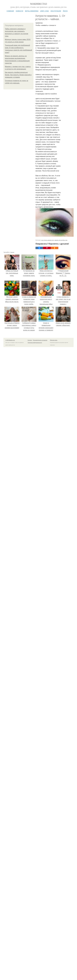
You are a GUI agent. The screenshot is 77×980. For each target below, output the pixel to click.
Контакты (30, 340)
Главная (10, 11)
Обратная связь (54, 340)
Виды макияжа (32, 11)
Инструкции (56, 11)
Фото (65, 11)
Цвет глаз (45, 11)
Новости (19, 11)
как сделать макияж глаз (48, 240)
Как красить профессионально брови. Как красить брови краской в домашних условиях (18, 75)
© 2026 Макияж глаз (10, 340)
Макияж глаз (39, 4)
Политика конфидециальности (35, 343)
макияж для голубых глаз (61, 240)
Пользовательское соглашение (40, 340)
